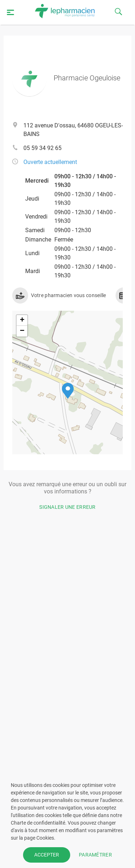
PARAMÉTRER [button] (95, 855)
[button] (68, 391)
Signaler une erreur (67, 507)
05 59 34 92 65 (42, 148)
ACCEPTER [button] (47, 855)
